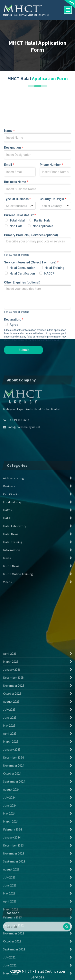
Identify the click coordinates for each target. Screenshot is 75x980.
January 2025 (12, 915)
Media (7, 621)
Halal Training (54, 349)
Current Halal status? (20, 296)
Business (9, 549)
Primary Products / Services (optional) (31, 316)
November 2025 (14, 851)
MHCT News (11, 629)
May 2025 (9, 891)
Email (9, 246)
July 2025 (9, 875)
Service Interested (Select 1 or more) (31, 343)
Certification (12, 557)
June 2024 (10, 971)
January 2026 (12, 835)
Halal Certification (22, 355)
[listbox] (20, 287)
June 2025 (10, 883)
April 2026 (10, 819)
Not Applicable (43, 307)
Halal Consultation (22, 349)
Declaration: (14, 400)
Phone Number (51, 246)
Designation (14, 229)
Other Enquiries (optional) (22, 363)
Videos (7, 644)
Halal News (11, 597)
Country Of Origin (53, 280)
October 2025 (12, 859)
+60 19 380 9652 (19, 449)
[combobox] (55, 287)
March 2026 (11, 827)
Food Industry (12, 565)
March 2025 (11, 907)
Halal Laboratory (15, 589)
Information (12, 613)
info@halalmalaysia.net (24, 456)
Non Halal (16, 307)
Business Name (16, 263)
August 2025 (11, 867)
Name (9, 211)
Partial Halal (43, 301)
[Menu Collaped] (68, 10)
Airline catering (14, 541)
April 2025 (10, 899)
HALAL (8, 581)
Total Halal (17, 301)
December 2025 (13, 843)
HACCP (49, 355)
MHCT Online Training (18, 637)
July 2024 (9, 963)
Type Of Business (17, 280)
